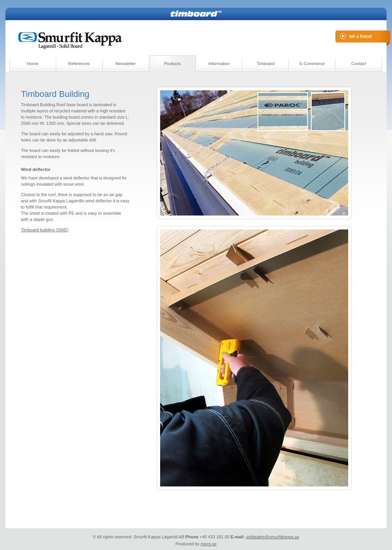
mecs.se (208, 544)
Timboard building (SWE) (45, 230)
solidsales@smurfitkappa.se (272, 537)
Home (32, 64)
